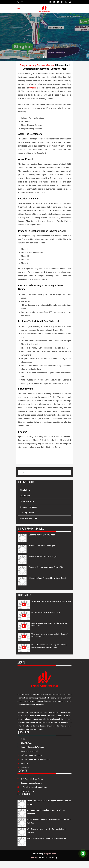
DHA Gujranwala (27, 501)
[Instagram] (62, 2)
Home (22, 739)
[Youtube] (70, 2)
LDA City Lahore (27, 513)
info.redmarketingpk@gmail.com (32, 787)
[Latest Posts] (22, 803)
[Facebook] (50, 2)
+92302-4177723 (26, 791)
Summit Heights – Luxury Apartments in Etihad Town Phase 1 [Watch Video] (51, 602)
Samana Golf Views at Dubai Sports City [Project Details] (46, 567)
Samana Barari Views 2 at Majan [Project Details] (43, 556)
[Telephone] (18, 2)
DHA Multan (25, 496)
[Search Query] (68, 472)
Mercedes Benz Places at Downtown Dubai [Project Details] (47, 578)
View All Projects (28, 518)
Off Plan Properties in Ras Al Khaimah (34, 759)
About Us (23, 763)
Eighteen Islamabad (28, 507)
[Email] (22, 2)
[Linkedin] (58, 2)
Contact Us (23, 767)
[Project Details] (22, 538)
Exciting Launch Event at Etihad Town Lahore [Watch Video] (46, 612)
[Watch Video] (24, 606)
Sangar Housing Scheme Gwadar (37, 65)
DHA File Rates (25, 743)
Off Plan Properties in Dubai (30, 755)
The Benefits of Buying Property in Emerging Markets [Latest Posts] (47, 838)
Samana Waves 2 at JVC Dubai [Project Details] (42, 535)
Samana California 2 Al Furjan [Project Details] (42, 546)
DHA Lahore (25, 490)
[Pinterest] (66, 2)
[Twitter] (54, 2)
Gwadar (33, 88)
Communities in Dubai (28, 751)
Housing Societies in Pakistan (31, 747)
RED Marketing (38, 854)
